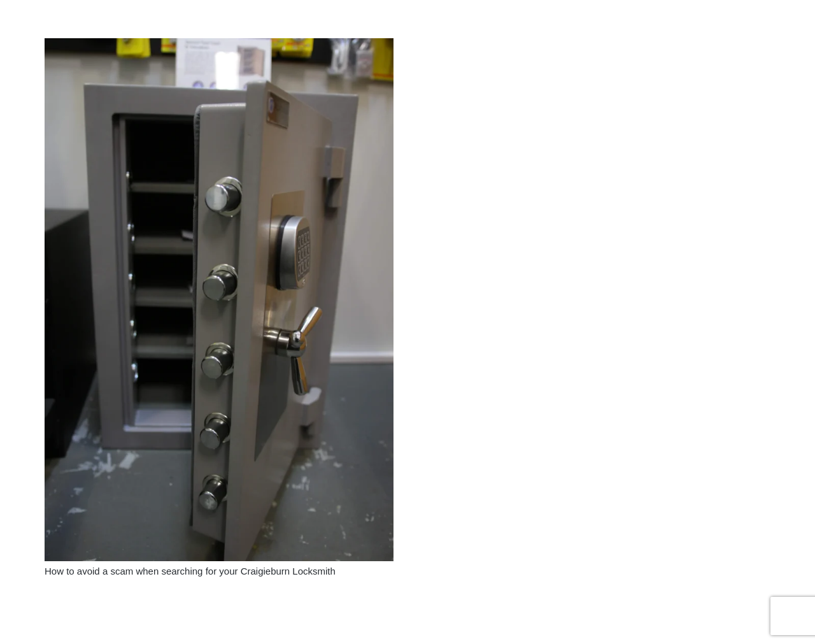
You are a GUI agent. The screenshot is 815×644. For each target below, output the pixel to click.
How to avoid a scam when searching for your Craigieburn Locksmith (190, 571)
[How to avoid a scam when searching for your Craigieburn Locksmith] (219, 46)
